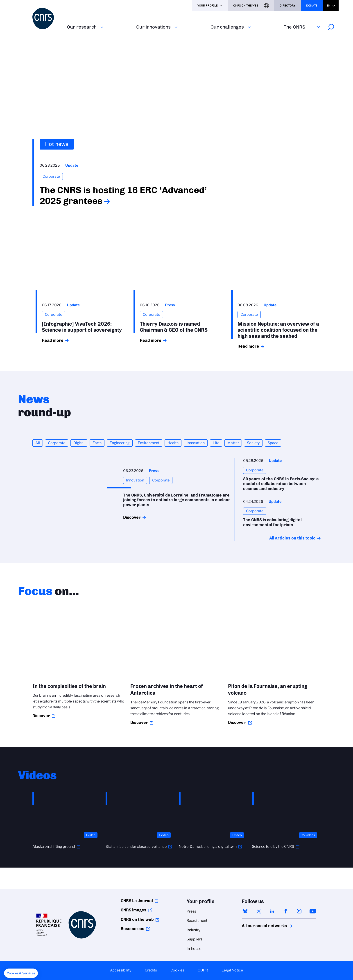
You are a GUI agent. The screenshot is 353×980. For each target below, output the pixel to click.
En (328, 6)
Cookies (177, 970)
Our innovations (153, 27)
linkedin (272, 911)
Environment (149, 443)
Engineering (120, 443)
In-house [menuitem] (194, 949)
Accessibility (121, 970)
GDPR (203, 970)
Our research (82, 27)
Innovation (196, 443)
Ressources (132, 929)
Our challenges (227, 27)
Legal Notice (232, 970)
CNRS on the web (137, 920)
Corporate (57, 443)
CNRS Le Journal (137, 901)
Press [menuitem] (191, 911)
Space (273, 443)
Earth (97, 443)
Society (253, 443)
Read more (53, 340)
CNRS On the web (246, 6)
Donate (312, 6)
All (38, 443)
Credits (151, 970)
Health (173, 443)
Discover (132, 517)
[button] (21, 973)
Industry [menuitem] (193, 930)
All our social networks (260, 926)
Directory (287, 6)
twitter (259, 911)
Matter (233, 443)
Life (216, 443)
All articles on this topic (292, 538)
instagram (299, 911)
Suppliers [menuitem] (195, 939)
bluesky (245, 911)
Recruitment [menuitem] (197, 921)
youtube (313, 911)
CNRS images (134, 910)
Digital (79, 443)
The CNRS (294, 27)
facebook (286, 911)
